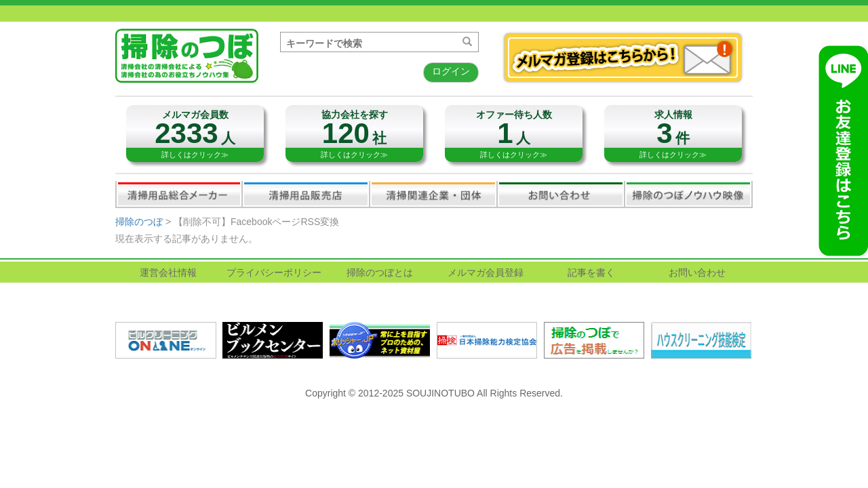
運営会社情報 (168, 272)
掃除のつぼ (139, 222)
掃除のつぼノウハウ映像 (688, 194)
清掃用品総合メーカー (179, 194)
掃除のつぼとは (380, 272)
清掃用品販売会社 (306, 194)
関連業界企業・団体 (433, 194)
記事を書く (591, 272)
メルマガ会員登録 (486, 272)
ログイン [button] (451, 71)
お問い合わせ (561, 194)
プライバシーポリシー (274, 272)
